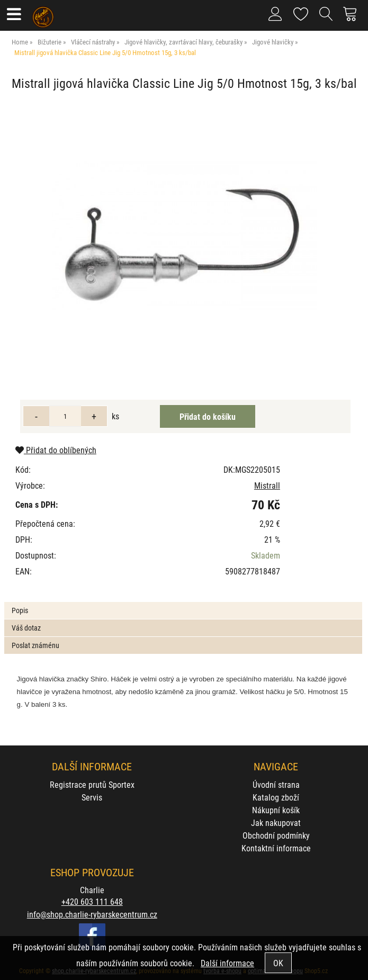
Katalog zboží (276, 797)
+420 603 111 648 (92, 901)
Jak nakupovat (276, 822)
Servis (92, 797)
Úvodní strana (276, 784)
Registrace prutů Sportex (92, 784)
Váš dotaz (26, 628)
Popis (20, 610)
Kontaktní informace (276, 848)
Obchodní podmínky (276, 835)
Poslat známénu (35, 645)
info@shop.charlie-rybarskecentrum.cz (92, 914)
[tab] (183, 602)
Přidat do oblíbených (56, 450)
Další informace (227, 963)
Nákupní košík (276, 810)
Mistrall (267, 485)
